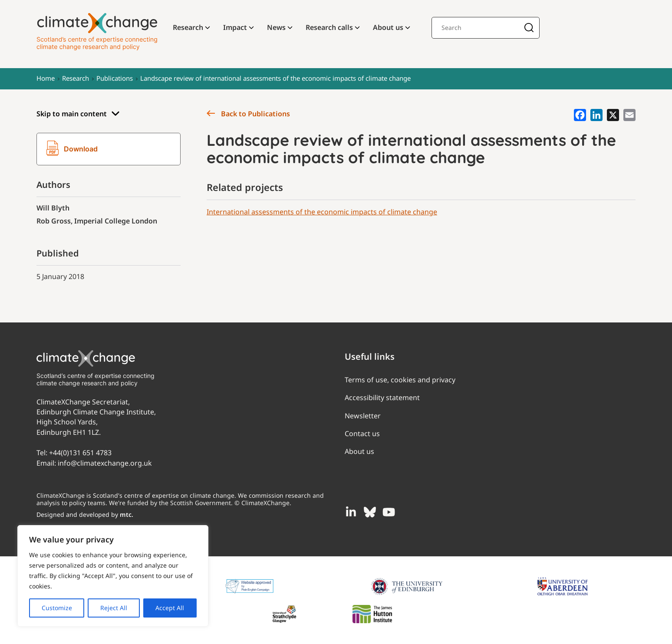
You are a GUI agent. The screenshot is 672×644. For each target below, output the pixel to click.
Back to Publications (248, 114)
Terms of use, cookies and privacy (400, 380)
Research (188, 27)
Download (72, 149)
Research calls (329, 27)
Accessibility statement (382, 398)
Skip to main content (78, 114)
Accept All (170, 608)
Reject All (114, 608)
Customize (57, 608)
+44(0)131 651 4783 (80, 453)
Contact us (362, 434)
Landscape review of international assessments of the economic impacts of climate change (275, 78)
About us (388, 27)
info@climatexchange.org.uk (105, 463)
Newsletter (363, 416)
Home (46, 78)
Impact (235, 27)
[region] (113, 576)
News (276, 27)
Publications (115, 78)
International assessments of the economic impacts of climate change (322, 212)
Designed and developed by (85, 514)
